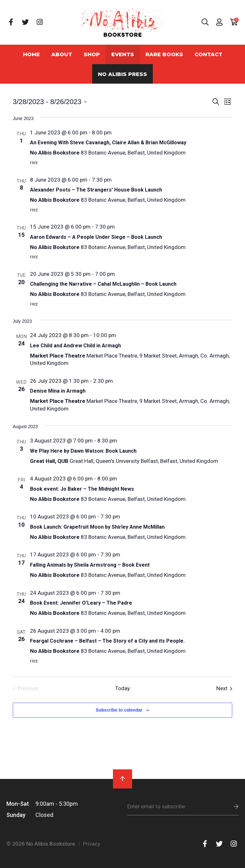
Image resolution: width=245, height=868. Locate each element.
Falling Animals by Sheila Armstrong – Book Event (90, 565)
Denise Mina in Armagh (58, 391)
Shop (92, 54)
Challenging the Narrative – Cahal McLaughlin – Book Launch (103, 284)
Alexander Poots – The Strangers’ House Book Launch (96, 190)
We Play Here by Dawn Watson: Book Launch (83, 451)
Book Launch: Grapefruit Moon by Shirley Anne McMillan (97, 527)
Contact (208, 54)
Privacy (92, 844)
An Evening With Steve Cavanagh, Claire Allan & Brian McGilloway (108, 143)
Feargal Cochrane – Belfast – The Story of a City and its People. (107, 641)
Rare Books (164, 54)
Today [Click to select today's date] (122, 688)
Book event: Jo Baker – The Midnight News (82, 489)
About (62, 54)
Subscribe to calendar (119, 710)
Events (123, 54)
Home (31, 54)
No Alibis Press (122, 74)
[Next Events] (224, 689)
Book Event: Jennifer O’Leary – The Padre (81, 603)
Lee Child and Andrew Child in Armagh (75, 346)
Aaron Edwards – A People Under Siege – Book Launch (96, 237)
